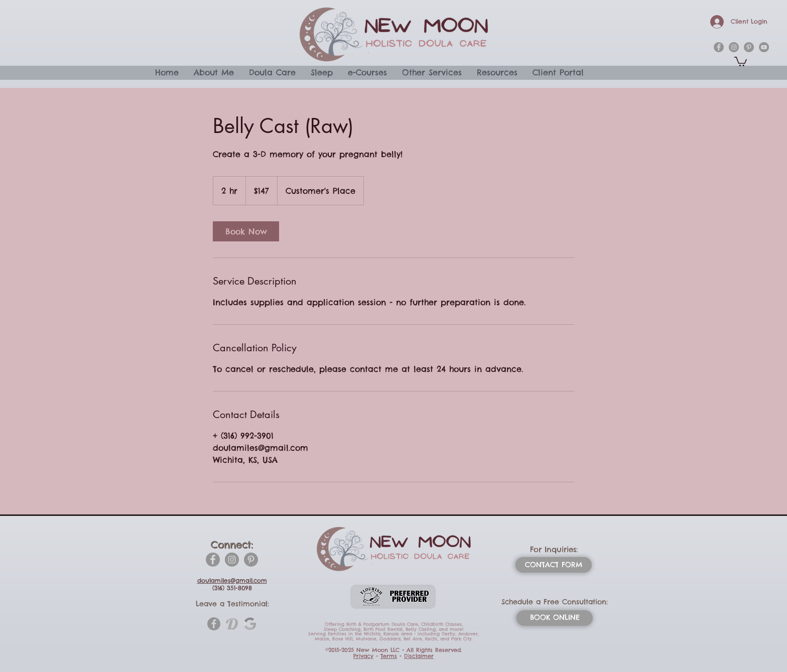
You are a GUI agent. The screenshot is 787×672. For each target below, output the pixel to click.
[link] (246, 231)
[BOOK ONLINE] (555, 618)
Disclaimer (419, 656)
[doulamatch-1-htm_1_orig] (232, 624)
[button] (741, 61)
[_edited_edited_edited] (250, 624)
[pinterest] (749, 47)
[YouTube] (764, 47)
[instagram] (734, 47)
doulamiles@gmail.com (232, 580)
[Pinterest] (251, 560)
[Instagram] (232, 560)
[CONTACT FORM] (554, 565)
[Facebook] (213, 560)
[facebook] (719, 47)
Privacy (363, 656)
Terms (389, 656)
